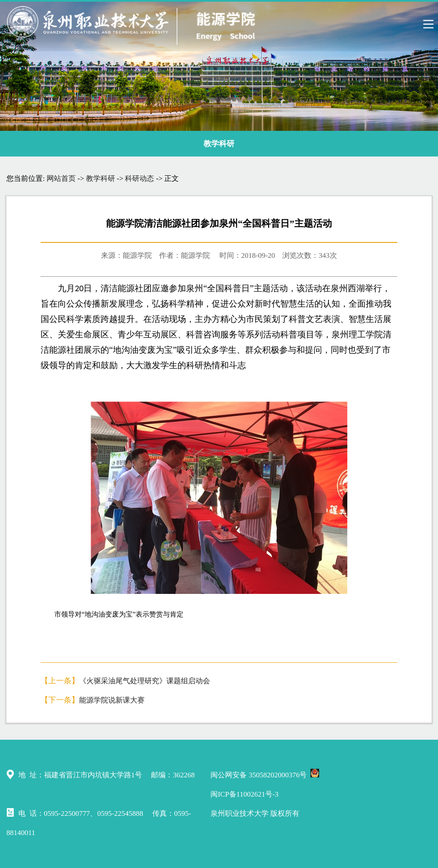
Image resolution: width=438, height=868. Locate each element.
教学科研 (219, 144)
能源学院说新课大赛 (112, 700)
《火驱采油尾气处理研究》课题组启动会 (145, 681)
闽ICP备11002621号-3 (244, 794)
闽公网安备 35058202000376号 (265, 774)
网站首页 (61, 179)
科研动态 (139, 179)
